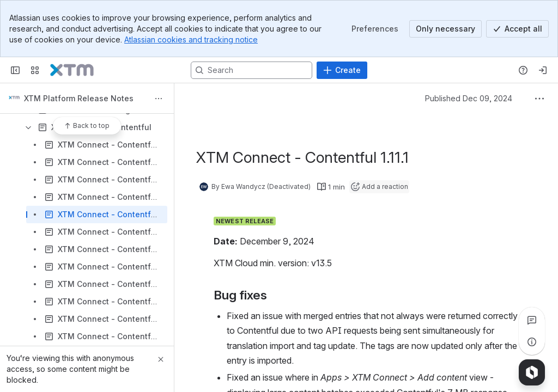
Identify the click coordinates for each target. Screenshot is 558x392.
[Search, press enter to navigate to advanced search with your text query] (251, 70)
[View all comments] (532, 320)
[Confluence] (72, 70)
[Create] (342, 70)
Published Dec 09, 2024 (469, 98)
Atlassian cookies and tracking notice (191, 39)
